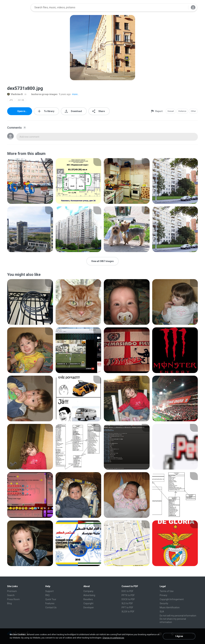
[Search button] (184, 7)
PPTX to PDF (128, 595)
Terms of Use (167, 591)
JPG (11, 100)
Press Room (13, 599)
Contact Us (51, 607)
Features (50, 603)
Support (49, 591)
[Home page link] (18, 7)
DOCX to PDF (128, 599)
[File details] (30, 181)
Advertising (89, 595)
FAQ (47, 595)
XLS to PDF (127, 603)
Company (88, 591)
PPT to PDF (127, 607)
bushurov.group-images (43, 94)
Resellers (88, 599)
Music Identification (170, 607)
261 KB (21, 100)
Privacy (163, 595)
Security (164, 603)
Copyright (88, 603)
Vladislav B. (15, 94)
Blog (9, 603)
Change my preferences (113, 638)
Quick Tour (51, 599)
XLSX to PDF (128, 612)
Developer (89, 607)
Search (11, 595)
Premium (12, 591)
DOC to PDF (127, 591)
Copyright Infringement (172, 599)
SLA (162, 612)
